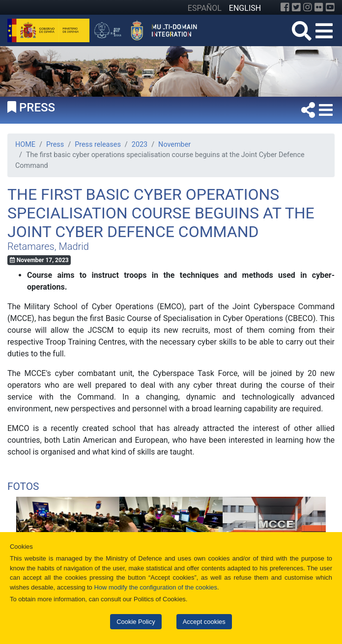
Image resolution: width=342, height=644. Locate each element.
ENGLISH (245, 8)
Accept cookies (204, 622)
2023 (140, 145)
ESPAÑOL (205, 8)
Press (55, 145)
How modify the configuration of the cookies (156, 587)
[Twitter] (296, 7)
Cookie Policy (136, 622)
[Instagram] (308, 7)
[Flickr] (319, 7)
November (174, 145)
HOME (25, 145)
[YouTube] (330, 7)
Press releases (98, 145)
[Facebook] (285, 7)
